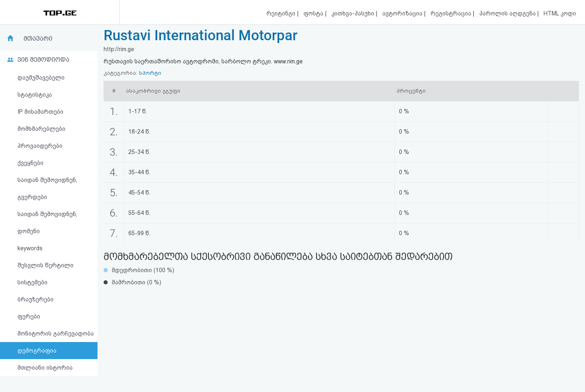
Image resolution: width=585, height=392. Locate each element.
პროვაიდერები (40, 146)
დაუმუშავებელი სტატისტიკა (41, 86)
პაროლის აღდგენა (508, 13)
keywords (30, 248)
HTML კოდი (560, 13)
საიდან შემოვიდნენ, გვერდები (47, 188)
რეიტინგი (282, 13)
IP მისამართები (40, 112)
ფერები (29, 316)
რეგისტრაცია (452, 13)
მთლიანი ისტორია (45, 368)
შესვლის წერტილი (45, 265)
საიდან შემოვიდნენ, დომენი (47, 223)
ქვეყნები (30, 163)
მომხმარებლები (41, 129)
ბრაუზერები (36, 299)
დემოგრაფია (37, 351)
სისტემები (32, 282)
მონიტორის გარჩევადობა (56, 334)
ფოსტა (314, 13)
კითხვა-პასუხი (354, 13)
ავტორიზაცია (403, 13)
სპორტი (150, 73)
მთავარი (38, 39)
